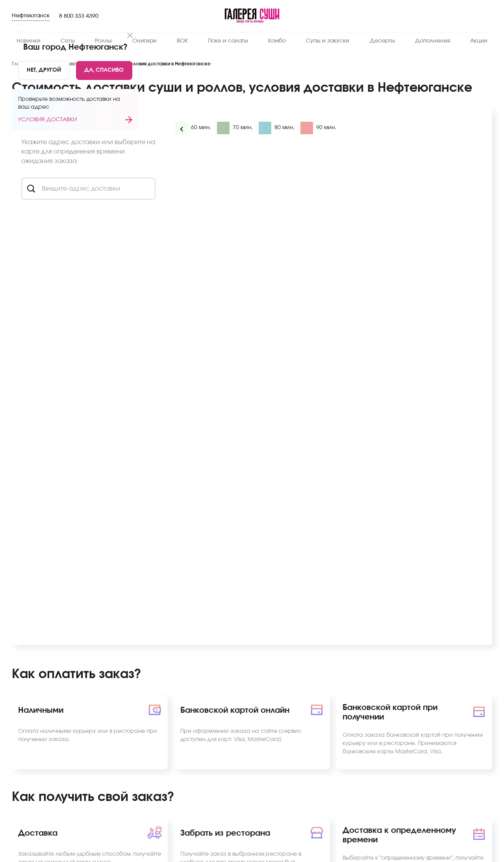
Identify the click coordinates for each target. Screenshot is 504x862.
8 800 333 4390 (79, 16)
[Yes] (104, 70)
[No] (44, 70)
